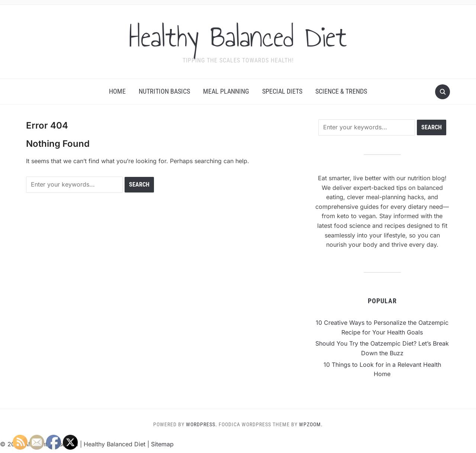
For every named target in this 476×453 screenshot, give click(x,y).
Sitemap (162, 444)
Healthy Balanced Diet (238, 37)
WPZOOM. (311, 424)
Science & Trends (341, 91)
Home (117, 91)
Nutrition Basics (164, 91)
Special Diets (282, 91)
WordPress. (202, 424)
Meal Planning (226, 91)
